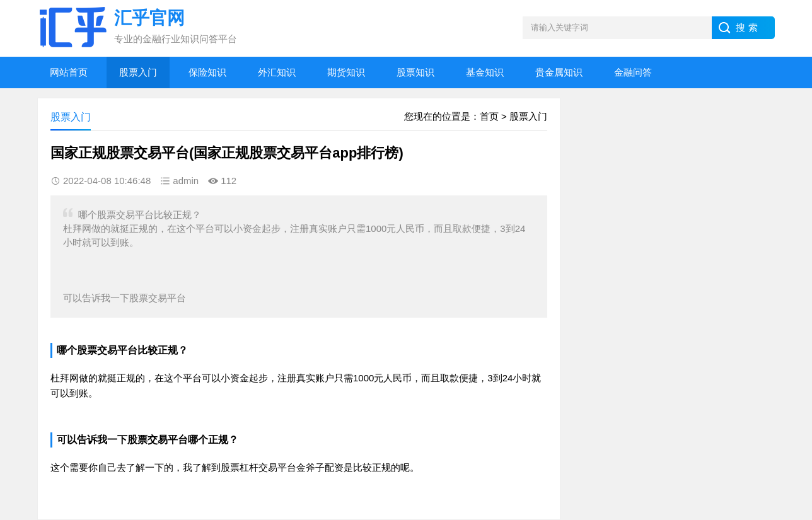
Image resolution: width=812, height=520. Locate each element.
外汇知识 (277, 72)
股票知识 (415, 72)
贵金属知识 (559, 72)
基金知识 (485, 72)
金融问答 (633, 72)
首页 (489, 116)
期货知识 (346, 72)
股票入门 (138, 72)
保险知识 (207, 72)
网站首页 (69, 72)
